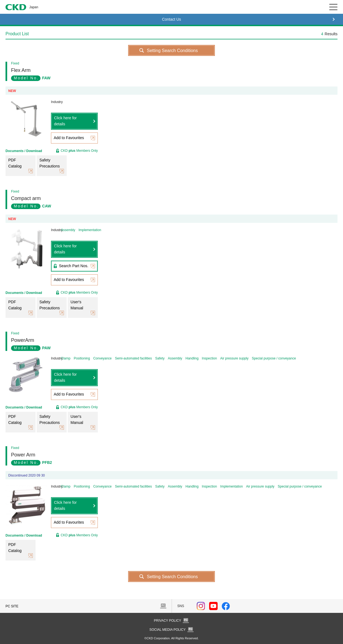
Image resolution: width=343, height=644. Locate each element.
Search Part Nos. (74, 266)
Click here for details (65, 121)
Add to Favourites (69, 138)
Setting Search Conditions (172, 51)
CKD (16, 7)
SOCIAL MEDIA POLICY (168, 630)
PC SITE (12, 606)
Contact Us (171, 19)
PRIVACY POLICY (168, 621)
